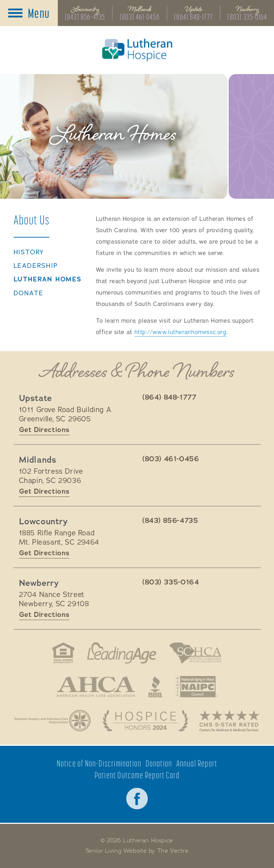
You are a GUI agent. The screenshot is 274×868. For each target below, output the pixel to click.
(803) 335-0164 (247, 17)
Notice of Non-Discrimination (99, 763)
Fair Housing (63, 653)
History (29, 252)
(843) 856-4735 (85, 17)
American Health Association (96, 687)
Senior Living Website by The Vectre (137, 851)
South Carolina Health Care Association (195, 653)
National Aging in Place (197, 687)
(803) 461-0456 (140, 17)
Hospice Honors (145, 721)
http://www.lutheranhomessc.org (181, 332)
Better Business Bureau (156, 687)
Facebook (137, 799)
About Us (32, 220)
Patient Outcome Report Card (137, 775)
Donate (29, 293)
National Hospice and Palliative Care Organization (53, 721)
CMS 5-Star (229, 721)
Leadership (36, 266)
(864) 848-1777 (193, 17)
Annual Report (197, 763)
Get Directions (44, 430)
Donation (159, 763)
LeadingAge (122, 653)
